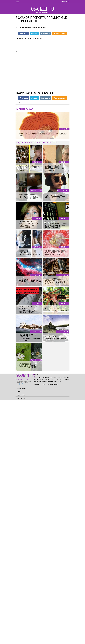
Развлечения (22, 633)
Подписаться (63, 2)
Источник (18, 347)
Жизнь (19, 636)
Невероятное (22, 639)
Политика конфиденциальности (46, 628)
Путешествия (22, 642)
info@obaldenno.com (23, 628)
